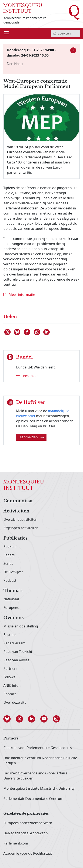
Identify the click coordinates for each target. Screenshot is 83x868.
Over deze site (15, 703)
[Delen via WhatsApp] (37, 332)
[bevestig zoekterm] (55, 33)
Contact (10, 694)
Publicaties (15, 538)
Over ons (13, 618)
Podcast (10, 581)
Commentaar (18, 501)
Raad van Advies (16, 660)
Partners (10, 669)
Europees (11, 608)
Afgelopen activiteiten (21, 528)
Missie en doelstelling (21, 626)
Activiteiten (16, 511)
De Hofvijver (13, 572)
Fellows (9, 677)
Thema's (13, 591)
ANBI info (11, 686)
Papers (9, 555)
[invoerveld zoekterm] (65, 33)
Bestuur (10, 635)
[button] (10, 719)
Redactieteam (14, 643)
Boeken (9, 547)
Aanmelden (32, 437)
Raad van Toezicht (18, 652)
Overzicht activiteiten (20, 520)
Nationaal (11, 599)
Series (8, 564)
